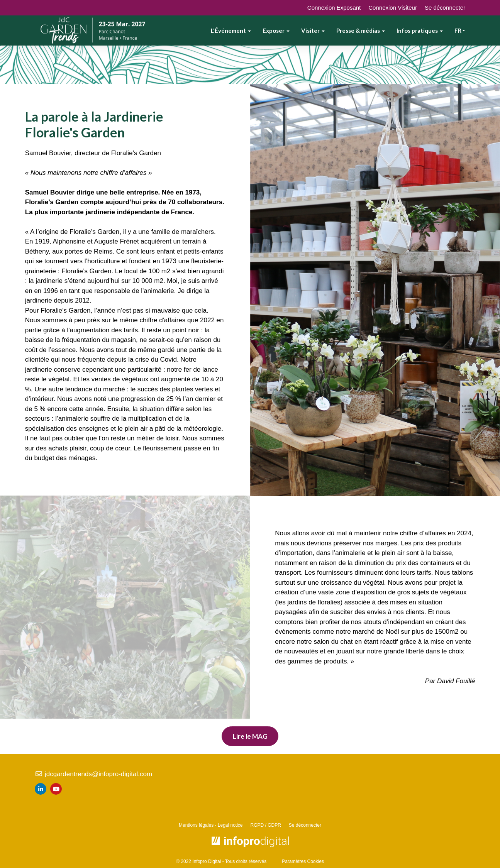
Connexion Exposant (334, 8)
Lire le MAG (250, 736)
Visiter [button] (313, 30)
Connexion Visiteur (393, 8)
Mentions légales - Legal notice (211, 825)
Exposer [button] (276, 30)
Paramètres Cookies (303, 861)
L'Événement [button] (231, 30)
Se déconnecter (445, 8)
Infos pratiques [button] (420, 30)
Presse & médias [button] (361, 30)
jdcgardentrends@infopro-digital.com (93, 774)
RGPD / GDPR (266, 825)
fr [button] (460, 30)
